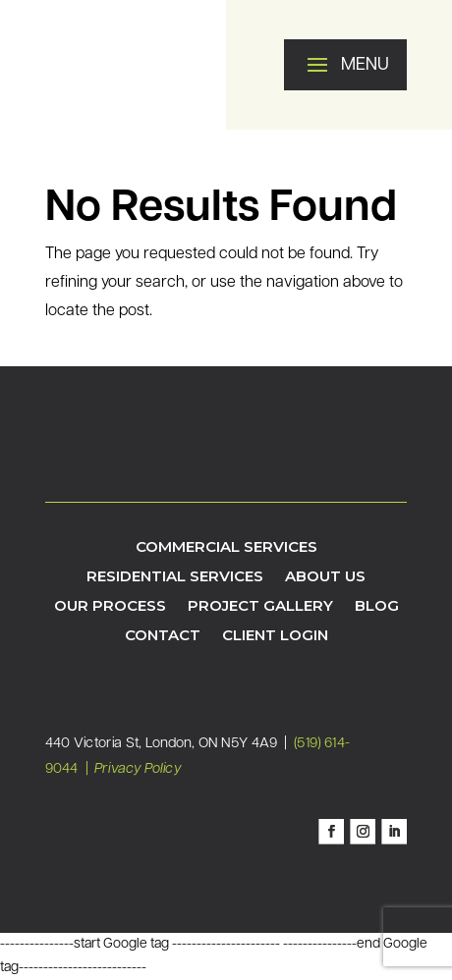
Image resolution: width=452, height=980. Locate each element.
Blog (377, 607)
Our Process (110, 607)
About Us (325, 577)
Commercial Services (226, 548)
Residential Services (175, 577)
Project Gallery (260, 607)
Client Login (275, 636)
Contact (163, 636)
